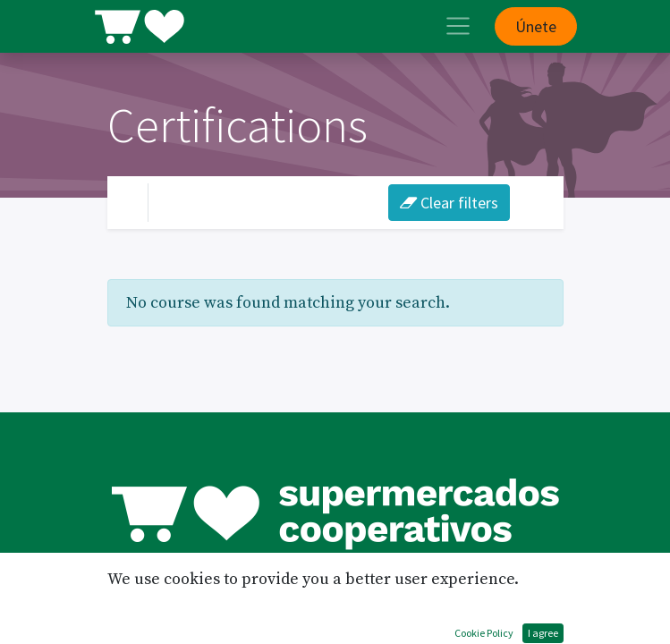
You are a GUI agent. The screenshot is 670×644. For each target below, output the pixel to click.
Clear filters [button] (449, 203)
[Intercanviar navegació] (533, 202)
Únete (536, 26)
